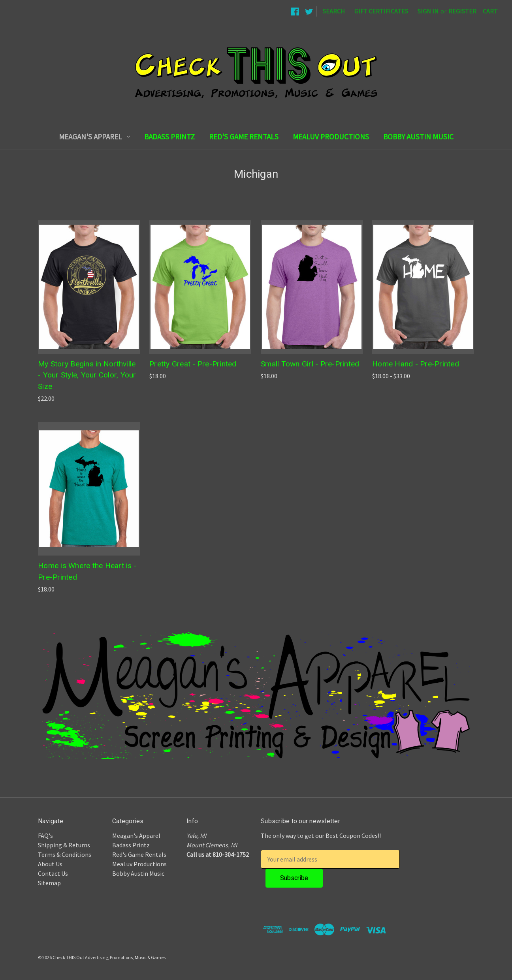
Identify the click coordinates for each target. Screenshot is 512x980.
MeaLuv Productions (331, 137)
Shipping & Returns (64, 845)
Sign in (428, 11)
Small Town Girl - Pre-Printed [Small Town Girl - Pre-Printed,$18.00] (310, 364)
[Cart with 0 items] (490, 11)
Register (462, 11)
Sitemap (49, 883)
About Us (50, 864)
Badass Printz (169, 137)
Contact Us (53, 873)
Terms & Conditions (65, 854)
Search (334, 11)
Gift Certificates (381, 11)
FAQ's (45, 835)
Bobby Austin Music (418, 137)
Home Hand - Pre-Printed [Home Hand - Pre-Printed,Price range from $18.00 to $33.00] (416, 364)
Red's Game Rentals (244, 137)
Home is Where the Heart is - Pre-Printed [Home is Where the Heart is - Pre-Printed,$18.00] (87, 571)
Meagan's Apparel (94, 137)
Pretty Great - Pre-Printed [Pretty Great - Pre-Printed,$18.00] (193, 364)
